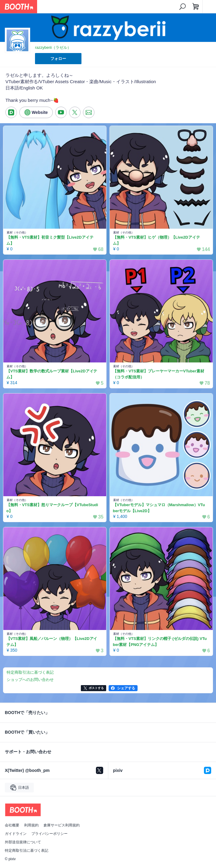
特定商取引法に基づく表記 (27, 851)
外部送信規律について (23, 842)
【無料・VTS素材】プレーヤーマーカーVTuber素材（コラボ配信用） (159, 374)
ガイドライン (16, 834)
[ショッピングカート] (196, 7)
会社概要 (12, 825)
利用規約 (31, 825)
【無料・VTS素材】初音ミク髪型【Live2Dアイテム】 (50, 240)
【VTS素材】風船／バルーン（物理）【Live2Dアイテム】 (52, 642)
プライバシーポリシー (49, 834)
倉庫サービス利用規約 (62, 825)
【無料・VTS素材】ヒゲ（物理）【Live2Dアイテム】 (156, 240)
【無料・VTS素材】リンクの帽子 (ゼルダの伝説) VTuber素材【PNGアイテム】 (160, 642)
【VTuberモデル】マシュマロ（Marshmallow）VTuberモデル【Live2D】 (159, 508)
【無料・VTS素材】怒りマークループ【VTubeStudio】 (52, 508)
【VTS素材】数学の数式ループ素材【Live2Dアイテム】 (52, 374)
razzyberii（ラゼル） (53, 47)
